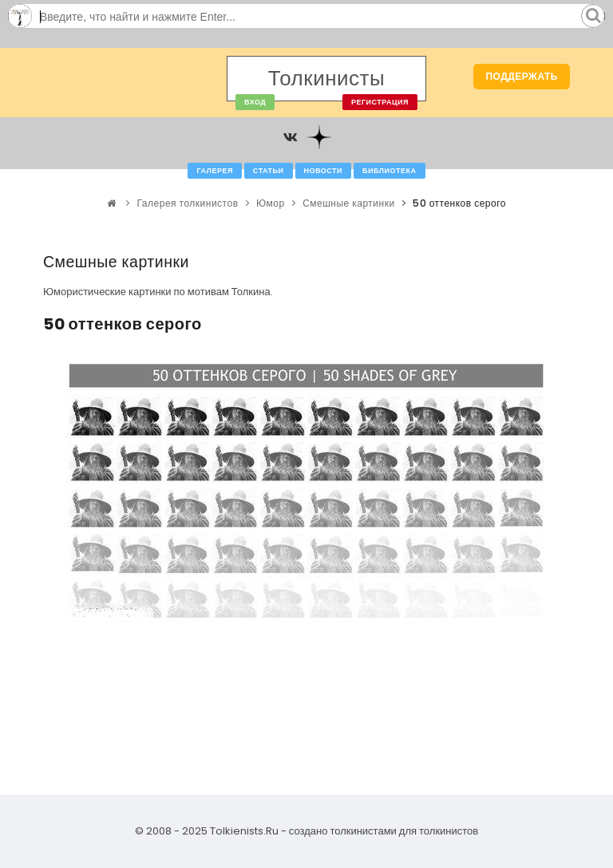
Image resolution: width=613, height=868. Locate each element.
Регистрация (380, 102)
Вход (255, 102)
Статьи (269, 171)
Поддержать (522, 76)
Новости (324, 171)
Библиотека (389, 171)
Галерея (214, 171)
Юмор (271, 203)
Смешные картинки (349, 203)
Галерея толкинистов (188, 203)
